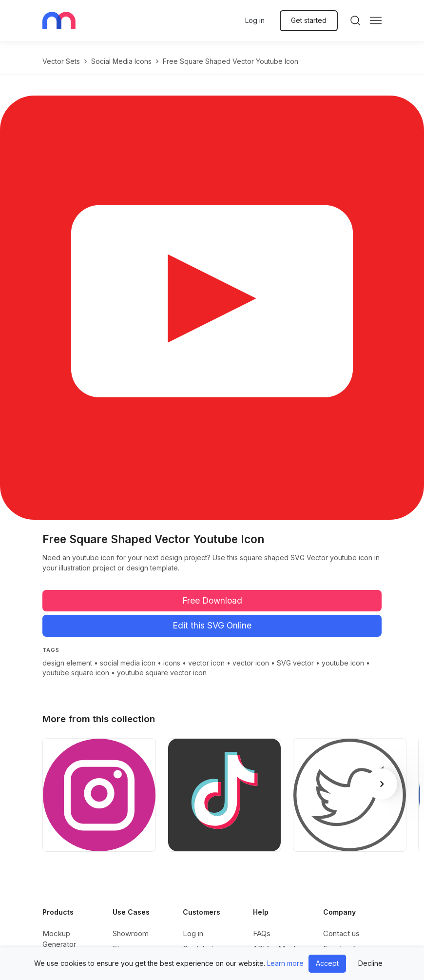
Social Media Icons (121, 61)
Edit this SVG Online (212, 625)
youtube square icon (76, 673)
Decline (370, 963)
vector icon (206, 663)
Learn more (285, 963)
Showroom (131, 933)
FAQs (262, 933)
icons (172, 663)
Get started (309, 20)
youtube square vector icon (162, 673)
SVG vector (295, 663)
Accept (327, 963)
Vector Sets (61, 61)
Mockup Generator (59, 939)
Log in (255, 20)
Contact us (341, 933)
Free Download (212, 600)
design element (67, 663)
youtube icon (343, 663)
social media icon (128, 663)
